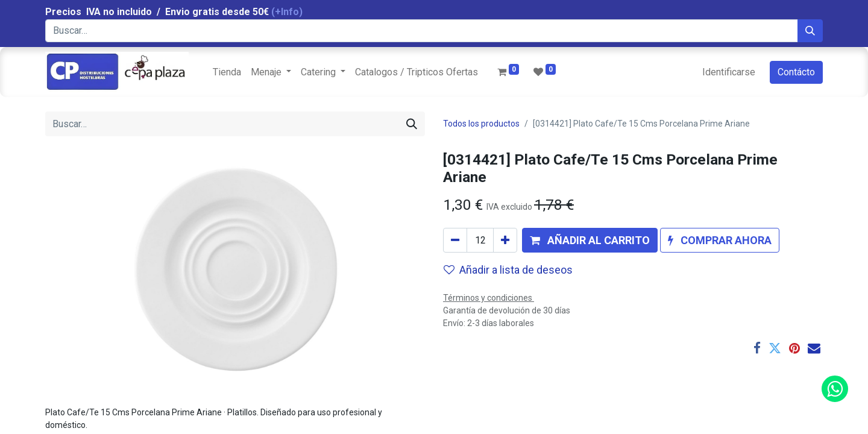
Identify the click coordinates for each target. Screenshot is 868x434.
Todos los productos (481, 124)
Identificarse (729, 72)
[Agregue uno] (505, 240)
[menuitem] (227, 72)
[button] (590, 240)
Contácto (796, 72)
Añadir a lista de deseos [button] (508, 270)
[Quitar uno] (455, 240)
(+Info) (287, 12)
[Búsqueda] (810, 31)
